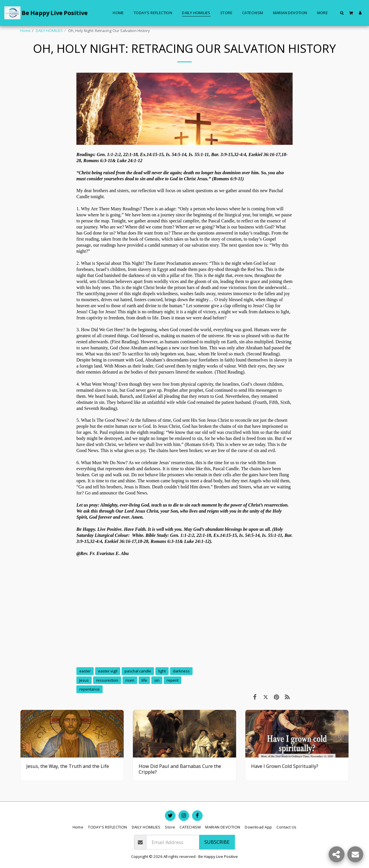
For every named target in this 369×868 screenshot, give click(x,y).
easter (85, 671)
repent (173, 680)
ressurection (107, 680)
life (144, 680)
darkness (181, 671)
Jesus (84, 680)
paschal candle (138, 671)
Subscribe (217, 842)
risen (130, 680)
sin (157, 680)
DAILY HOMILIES (49, 31)
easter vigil (108, 671)
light (162, 671)
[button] (342, 13)
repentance (90, 689)
